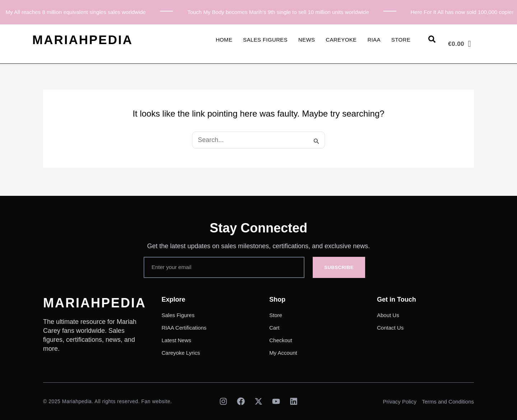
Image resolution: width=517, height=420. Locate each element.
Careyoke (341, 40)
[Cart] (460, 44)
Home (224, 40)
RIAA (374, 40)
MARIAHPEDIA (83, 40)
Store (401, 40)
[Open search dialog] (432, 41)
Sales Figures (265, 40)
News (307, 40)
